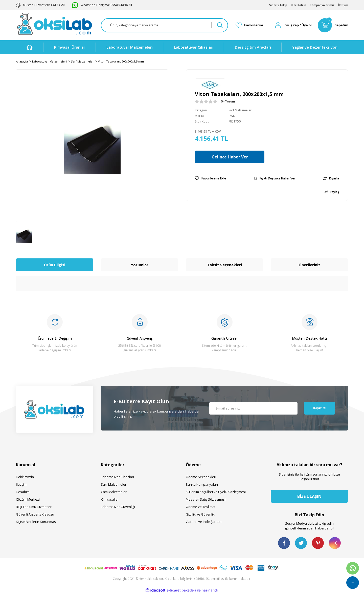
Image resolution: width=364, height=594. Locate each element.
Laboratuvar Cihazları (117, 477)
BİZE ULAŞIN (309, 496)
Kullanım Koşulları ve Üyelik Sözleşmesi (216, 492)
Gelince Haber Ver (231, 157)
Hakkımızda (25, 477)
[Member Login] (293, 25)
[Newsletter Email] (254, 408)
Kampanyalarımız (322, 5)
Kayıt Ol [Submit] (320, 408)
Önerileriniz (309, 265)
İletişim (343, 5)
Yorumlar (140, 265)
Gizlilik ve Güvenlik (200, 514)
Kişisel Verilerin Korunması (36, 522)
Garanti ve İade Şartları (204, 522)
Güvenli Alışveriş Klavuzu (35, 514)
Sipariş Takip (278, 5)
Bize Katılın (299, 5)
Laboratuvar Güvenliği (118, 507)
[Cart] (333, 25)
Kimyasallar (110, 499)
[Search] (164, 25)
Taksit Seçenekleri (224, 265)
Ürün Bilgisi (55, 265)
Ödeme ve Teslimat (201, 507)
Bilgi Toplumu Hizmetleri (34, 507)
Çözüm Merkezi (28, 499)
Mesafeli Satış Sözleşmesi (206, 499)
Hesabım (23, 492)
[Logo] (54, 24)
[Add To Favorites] (210, 178)
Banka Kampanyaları (202, 484)
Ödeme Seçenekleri (201, 477)
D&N (232, 116)
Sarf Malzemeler (240, 110)
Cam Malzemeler (114, 492)
